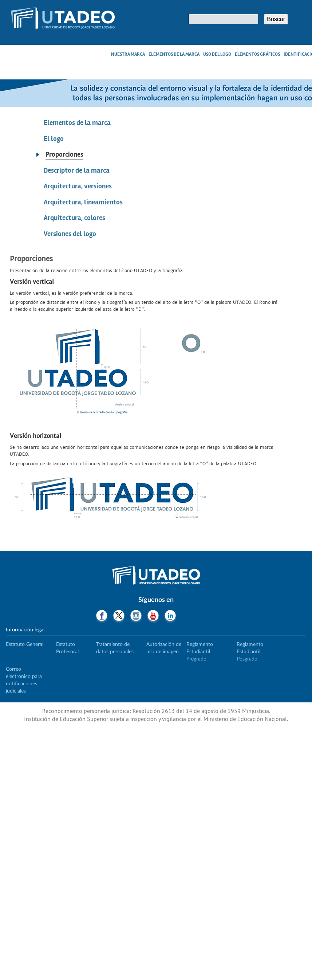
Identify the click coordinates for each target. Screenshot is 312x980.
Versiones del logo (70, 234)
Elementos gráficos (257, 54)
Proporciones (64, 154)
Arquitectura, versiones (78, 186)
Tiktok (187, 616)
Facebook (102, 616)
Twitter (119, 616)
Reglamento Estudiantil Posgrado (250, 652)
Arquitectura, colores (74, 218)
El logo (54, 139)
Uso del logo (217, 54)
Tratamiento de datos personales (115, 648)
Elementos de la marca (174, 54)
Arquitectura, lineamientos (83, 202)
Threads (204, 616)
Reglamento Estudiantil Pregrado (200, 652)
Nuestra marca (128, 54)
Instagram (136, 616)
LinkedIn (170, 616)
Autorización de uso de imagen (164, 648)
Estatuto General (25, 644)
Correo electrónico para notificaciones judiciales (24, 680)
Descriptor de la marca (77, 170)
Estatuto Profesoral (67, 648)
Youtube (153, 616)
